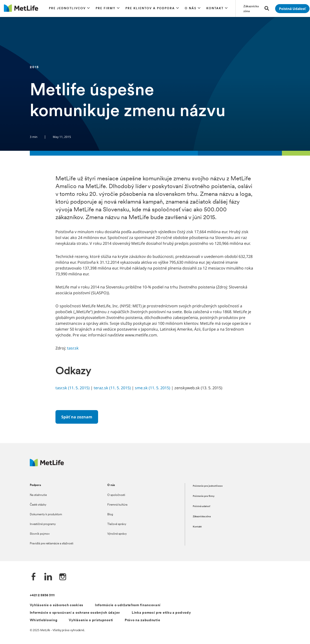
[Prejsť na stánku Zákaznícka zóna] (251, 8)
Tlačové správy (117, 524)
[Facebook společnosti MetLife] (34, 577)
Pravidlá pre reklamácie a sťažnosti (52, 544)
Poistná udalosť (201, 506)
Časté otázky (38, 505)
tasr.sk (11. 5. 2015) (73, 388)
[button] (69, 8)
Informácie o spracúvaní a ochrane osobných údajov (75, 613)
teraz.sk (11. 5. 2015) (112, 388)
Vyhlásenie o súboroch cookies (57, 605)
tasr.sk (73, 348)
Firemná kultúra (117, 505)
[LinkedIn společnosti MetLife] (48, 577)
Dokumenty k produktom (46, 515)
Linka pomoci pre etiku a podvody (161, 613)
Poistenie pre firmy (204, 496)
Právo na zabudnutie (142, 620)
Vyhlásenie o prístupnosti (91, 620)
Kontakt (197, 527)
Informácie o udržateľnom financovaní (128, 605)
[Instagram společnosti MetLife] (63, 577)
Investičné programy (43, 524)
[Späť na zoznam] (77, 417)
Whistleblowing (44, 620)
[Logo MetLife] (47, 465)
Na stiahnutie (38, 495)
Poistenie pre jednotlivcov (208, 486)
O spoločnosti (116, 495)
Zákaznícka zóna (202, 517)
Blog (110, 515)
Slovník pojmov (40, 534)
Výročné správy (117, 534)
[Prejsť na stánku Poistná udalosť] (292, 9)
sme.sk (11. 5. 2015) (153, 388)
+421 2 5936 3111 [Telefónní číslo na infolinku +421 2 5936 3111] (42, 595)
